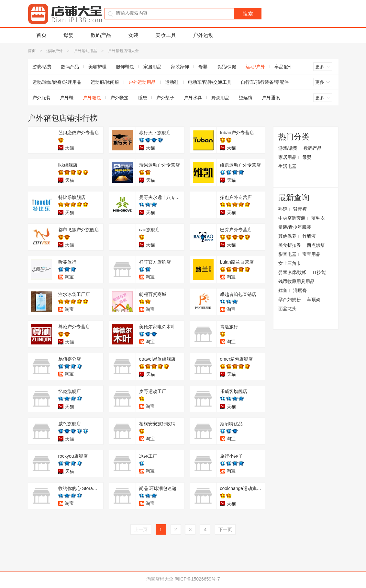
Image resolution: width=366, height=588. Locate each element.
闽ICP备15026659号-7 (197, 579)
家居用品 (152, 67)
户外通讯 (271, 98)
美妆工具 (166, 35)
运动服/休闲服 (105, 82)
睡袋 (142, 98)
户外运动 (203, 35)
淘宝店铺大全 (160, 579)
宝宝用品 (311, 254)
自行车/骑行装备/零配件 (265, 82)
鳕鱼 (283, 290)
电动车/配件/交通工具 (210, 82)
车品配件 (283, 67)
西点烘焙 (316, 245)
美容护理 (97, 67)
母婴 (69, 35)
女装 (133, 35)
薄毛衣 (318, 218)
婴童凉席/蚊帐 (293, 272)
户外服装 (41, 98)
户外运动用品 (85, 51)
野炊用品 (220, 98)
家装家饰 (180, 67)
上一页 (141, 529)
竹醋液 (309, 236)
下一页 (225, 529)
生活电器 (287, 166)
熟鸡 (283, 209)
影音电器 (287, 254)
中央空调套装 (292, 218)
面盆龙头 (287, 309)
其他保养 (287, 236)
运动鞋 (172, 82)
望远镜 (246, 98)
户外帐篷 (119, 98)
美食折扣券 (290, 245)
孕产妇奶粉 (290, 299)
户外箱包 (92, 98)
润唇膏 (300, 290)
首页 (41, 35)
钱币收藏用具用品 (296, 281)
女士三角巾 (290, 263)
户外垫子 (165, 98)
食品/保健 (227, 67)
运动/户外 (55, 51)
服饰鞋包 (125, 67)
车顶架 (314, 299)
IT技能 (319, 272)
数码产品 (101, 35)
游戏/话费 (42, 67)
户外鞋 (67, 98)
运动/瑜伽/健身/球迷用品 (57, 82)
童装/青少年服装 (295, 227)
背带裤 (300, 209)
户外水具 (193, 98)
